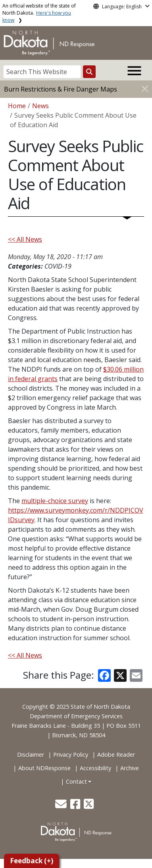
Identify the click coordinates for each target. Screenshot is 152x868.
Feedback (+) (32, 861)
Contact (76, 781)
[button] (62, 806)
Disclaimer (31, 754)
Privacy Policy (71, 754)
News (40, 106)
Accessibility (95, 768)
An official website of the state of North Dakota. (39, 13)
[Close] (145, 89)
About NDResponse (44, 768)
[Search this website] (89, 72)
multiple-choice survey (55, 501)
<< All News (25, 239)
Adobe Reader (116, 754)
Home (17, 106)
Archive (130, 768)
